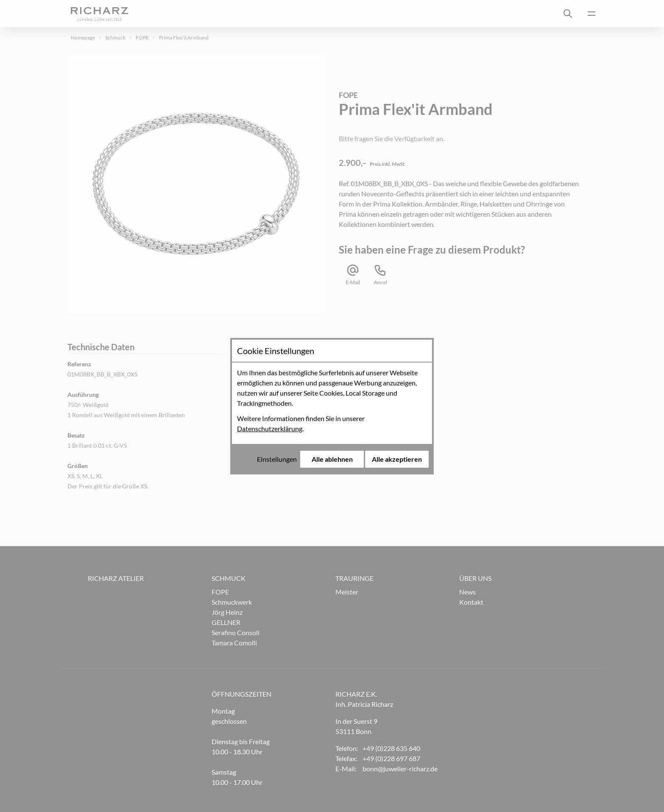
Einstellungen (277, 459)
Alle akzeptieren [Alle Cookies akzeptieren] (397, 459)
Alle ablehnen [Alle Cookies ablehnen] (332, 459)
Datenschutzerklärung (270, 428)
